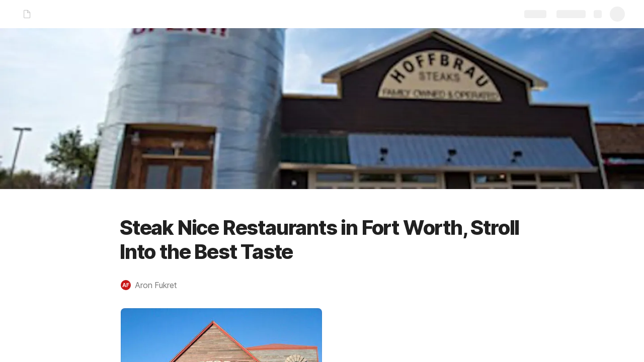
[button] (154, 285)
